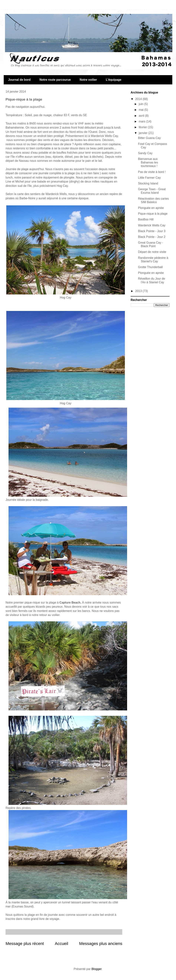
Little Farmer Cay (149, 178)
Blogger (97, 969)
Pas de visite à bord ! (152, 172)
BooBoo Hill (146, 219)
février (143, 127)
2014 (139, 99)
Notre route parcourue (55, 80)
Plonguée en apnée (151, 208)
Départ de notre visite (152, 252)
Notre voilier (88, 80)
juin (141, 104)
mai (142, 110)
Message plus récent (25, 944)
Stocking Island (148, 183)
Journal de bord (19, 80)
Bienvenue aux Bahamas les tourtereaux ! (148, 162)
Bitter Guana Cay (149, 138)
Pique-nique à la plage (153, 214)
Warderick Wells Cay (152, 225)
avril (142, 116)
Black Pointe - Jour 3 (152, 231)
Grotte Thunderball (150, 267)
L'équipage (114, 80)
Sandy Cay (145, 153)
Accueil (62, 944)
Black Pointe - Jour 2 (152, 237)
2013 (139, 291)
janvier (144, 133)
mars (142, 121)
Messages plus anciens (101, 944)
